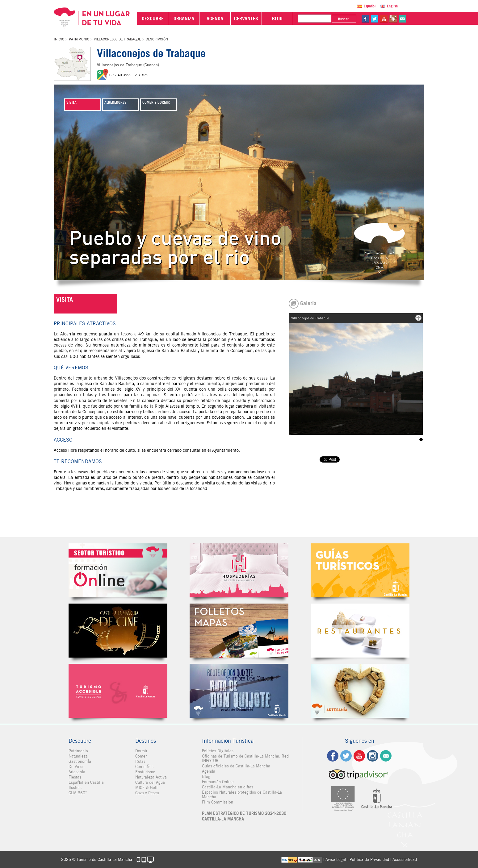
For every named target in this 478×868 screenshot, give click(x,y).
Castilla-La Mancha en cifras (228, 787)
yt (384, 19)
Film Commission (218, 802)
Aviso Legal (336, 860)
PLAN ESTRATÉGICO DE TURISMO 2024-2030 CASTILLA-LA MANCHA (244, 816)
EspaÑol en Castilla (86, 782)
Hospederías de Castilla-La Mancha (239, 570)
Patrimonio (79, 39)
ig (373, 756)
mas (418, 318)
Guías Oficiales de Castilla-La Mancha (360, 570)
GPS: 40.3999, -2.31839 (129, 75)
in (393, 19)
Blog (206, 777)
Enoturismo (145, 772)
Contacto (386, 756)
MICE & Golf (146, 788)
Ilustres (75, 788)
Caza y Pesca (147, 793)
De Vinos (76, 767)
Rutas (140, 761)
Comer (141, 756)
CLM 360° (78, 793)
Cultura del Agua (150, 782)
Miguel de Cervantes (239, 691)
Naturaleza (78, 756)
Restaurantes (360, 631)
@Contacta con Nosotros (402, 19)
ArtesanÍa (77, 772)
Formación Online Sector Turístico (118, 570)
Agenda (209, 771)
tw (375, 19)
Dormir (141, 751)
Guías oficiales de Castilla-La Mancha (236, 766)
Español (370, 6)
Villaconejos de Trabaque (117, 39)
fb (365, 19)
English (392, 6)
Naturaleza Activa (151, 777)
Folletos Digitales (239, 631)
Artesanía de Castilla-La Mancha (360, 691)
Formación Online (218, 782)
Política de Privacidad (369, 860)
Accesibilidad (405, 860)
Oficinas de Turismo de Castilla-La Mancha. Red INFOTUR (245, 758)
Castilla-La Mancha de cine (118, 631)
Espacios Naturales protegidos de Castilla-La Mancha (242, 795)
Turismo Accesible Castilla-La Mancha (118, 691)
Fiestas (75, 777)
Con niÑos (144, 767)
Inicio (59, 39)
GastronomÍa (80, 761)
